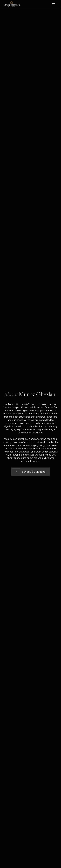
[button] (54, 4)
